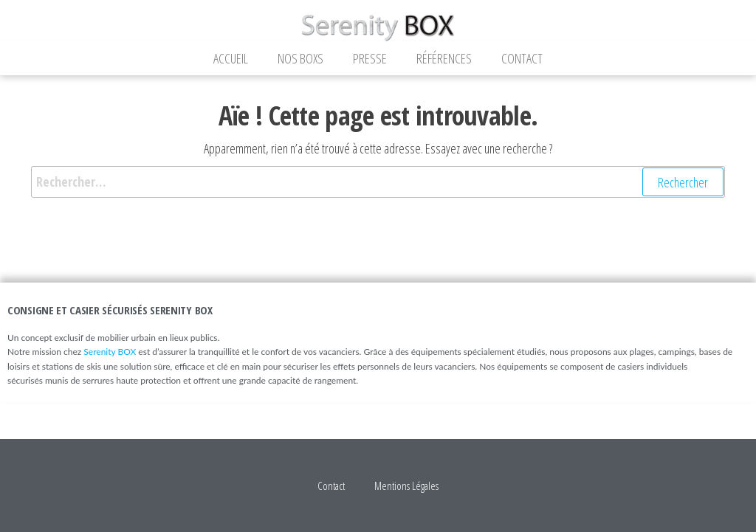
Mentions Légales (406, 486)
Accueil (231, 58)
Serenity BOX (110, 352)
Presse (370, 58)
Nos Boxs (300, 58)
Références (444, 58)
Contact (522, 58)
